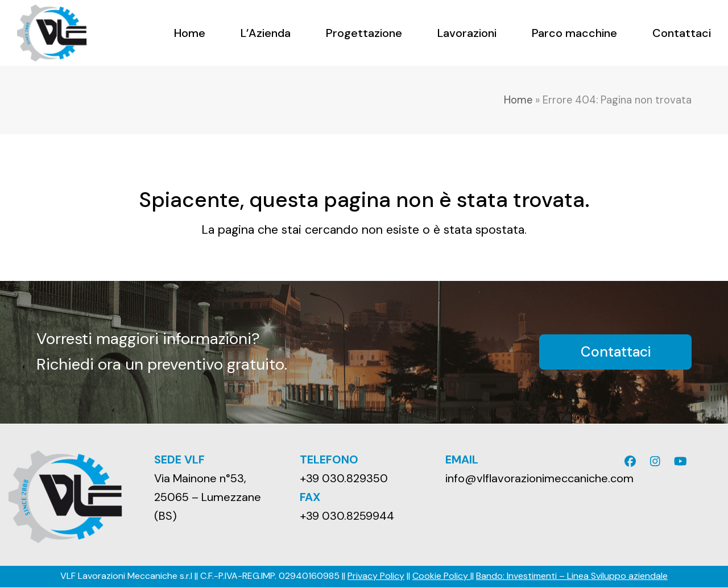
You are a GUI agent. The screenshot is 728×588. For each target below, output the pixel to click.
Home (518, 100)
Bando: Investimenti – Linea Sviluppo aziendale (572, 576)
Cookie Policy (441, 576)
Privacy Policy (376, 576)
